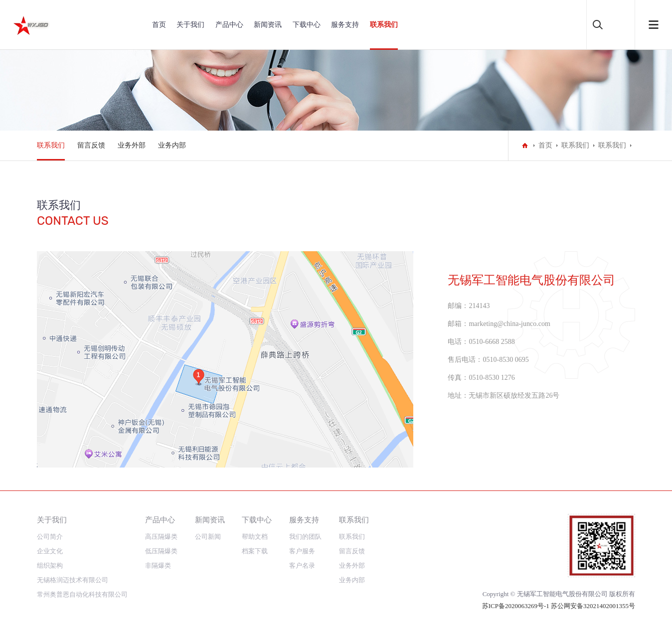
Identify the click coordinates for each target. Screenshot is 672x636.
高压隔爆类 (161, 537)
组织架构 (50, 565)
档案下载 (255, 551)
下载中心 (307, 25)
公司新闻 (208, 537)
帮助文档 (255, 537)
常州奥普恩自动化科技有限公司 (82, 594)
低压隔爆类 (161, 551)
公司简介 (50, 537)
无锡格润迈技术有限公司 (73, 580)
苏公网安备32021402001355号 (593, 606)
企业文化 (50, 551)
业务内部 (172, 145)
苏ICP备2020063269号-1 (516, 606)
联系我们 (384, 25)
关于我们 (190, 25)
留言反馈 (91, 145)
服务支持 (345, 25)
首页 (159, 25)
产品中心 (229, 25)
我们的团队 (305, 537)
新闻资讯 (268, 25)
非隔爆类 (158, 565)
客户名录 (302, 565)
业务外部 (132, 145)
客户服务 (302, 551)
